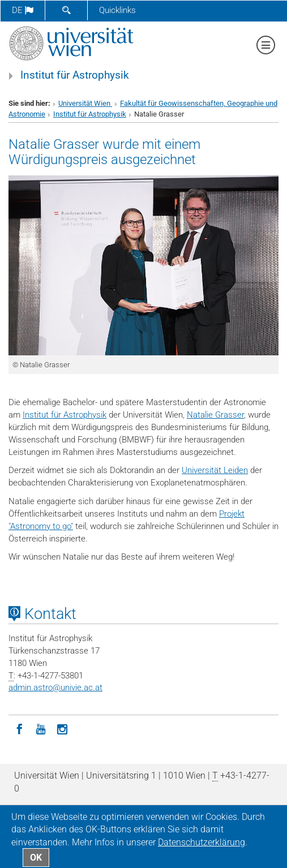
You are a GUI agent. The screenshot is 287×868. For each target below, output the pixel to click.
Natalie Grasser (215, 415)
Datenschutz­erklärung (202, 842)
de (23, 10)
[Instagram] (62, 728)
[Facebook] (19, 728)
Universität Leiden (215, 470)
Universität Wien (85, 103)
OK (36, 858)
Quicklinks (117, 10)
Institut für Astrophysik (75, 75)
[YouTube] (41, 728)
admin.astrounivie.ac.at (55, 687)
